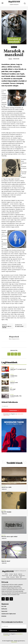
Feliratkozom (14, 631)
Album (12, 395)
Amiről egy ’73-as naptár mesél (18, 369)
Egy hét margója (6, 512)
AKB (11, 388)
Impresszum (14, 642)
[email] (14, 406)
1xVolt (12, 368)
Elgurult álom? (6, 561)
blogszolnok (14, 337)
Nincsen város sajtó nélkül (9, 537)
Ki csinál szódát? (19, 326)
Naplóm (14, 36)
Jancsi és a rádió (6, 487)
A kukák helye (14, 376)
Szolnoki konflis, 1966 (16, 396)
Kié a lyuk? (13, 389)
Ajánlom (13, 381)
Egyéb (12, 375)
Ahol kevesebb (14, 383)
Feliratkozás (14, 410)
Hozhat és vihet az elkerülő (7, 327)
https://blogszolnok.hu (14, 339)
